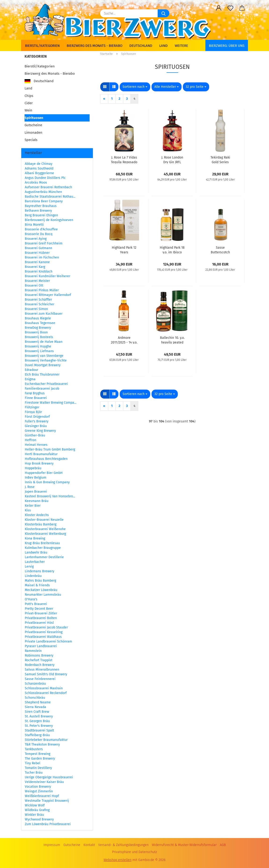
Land (164, 46)
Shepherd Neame (38, 702)
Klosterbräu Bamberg (41, 524)
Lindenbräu (33, 576)
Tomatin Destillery (38, 768)
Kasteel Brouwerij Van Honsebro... (50, 496)
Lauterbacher (35, 562)
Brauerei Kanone (37, 262)
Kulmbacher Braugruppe (43, 548)
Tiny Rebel (33, 763)
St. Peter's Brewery (39, 726)
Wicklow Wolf (35, 805)
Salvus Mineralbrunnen (42, 670)
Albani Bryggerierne (39, 173)
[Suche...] (164, 13)
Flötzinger (32, 407)
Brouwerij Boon (36, 332)
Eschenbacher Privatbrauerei (46, 384)
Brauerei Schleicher (40, 304)
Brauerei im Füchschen (42, 257)
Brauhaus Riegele (38, 318)
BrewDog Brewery (38, 328)
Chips (29, 96)
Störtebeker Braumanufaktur (46, 740)
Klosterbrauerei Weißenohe (45, 529)
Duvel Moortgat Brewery (43, 365)
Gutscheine (33, 125)
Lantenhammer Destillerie (44, 557)
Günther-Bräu (35, 435)
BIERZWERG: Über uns (227, 46)
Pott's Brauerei (36, 604)
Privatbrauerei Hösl (39, 623)
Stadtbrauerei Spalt (39, 730)
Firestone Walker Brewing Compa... (51, 403)
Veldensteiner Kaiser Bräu (44, 782)
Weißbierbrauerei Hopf (42, 796)
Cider (29, 103)
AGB (223, 845)
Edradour (31, 370)
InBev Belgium (36, 478)
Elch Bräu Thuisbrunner (42, 375)
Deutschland (141, 46)
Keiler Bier (33, 506)
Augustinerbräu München (43, 192)
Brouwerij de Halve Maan (44, 342)
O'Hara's (31, 599)
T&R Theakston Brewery (42, 744)
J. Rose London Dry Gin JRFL (172, 159)
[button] (219, 8)
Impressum (52, 845)
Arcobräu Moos (36, 183)
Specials (31, 140)
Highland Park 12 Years (124, 250)
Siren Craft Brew (37, 712)
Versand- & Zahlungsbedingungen (123, 845)
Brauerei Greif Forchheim (44, 243)
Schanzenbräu (35, 684)
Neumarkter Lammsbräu (43, 595)
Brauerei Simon (36, 309)
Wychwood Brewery (39, 819)
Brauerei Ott (34, 286)
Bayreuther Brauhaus (41, 206)
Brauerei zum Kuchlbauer (44, 314)
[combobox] (135, 87)
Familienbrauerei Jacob (42, 389)
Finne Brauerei (36, 398)
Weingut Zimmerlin (39, 791)
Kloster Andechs (37, 515)
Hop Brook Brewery (39, 464)
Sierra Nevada (35, 707)
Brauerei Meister (37, 281)
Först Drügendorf (37, 417)
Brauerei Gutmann (38, 248)
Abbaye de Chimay (39, 164)
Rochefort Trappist (39, 660)
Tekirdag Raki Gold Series (220, 159)
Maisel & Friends (37, 585)
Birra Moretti (34, 225)
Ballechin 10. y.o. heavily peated (172, 340)
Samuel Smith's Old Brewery (46, 674)
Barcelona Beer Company (44, 201)
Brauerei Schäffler (38, 300)
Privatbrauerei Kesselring (44, 632)
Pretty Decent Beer (39, 609)
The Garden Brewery (40, 759)
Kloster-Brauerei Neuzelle (44, 520)
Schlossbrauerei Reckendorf (46, 693)
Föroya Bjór (33, 412)
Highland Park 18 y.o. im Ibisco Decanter (172, 250)
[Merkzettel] (230, 8)
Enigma (30, 379)
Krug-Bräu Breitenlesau (42, 543)
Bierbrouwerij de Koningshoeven (49, 220)
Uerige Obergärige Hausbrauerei (49, 777)
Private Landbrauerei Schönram (48, 641)
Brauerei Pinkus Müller (42, 290)
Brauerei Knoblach (39, 271)
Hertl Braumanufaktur (41, 454)
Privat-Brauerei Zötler (41, 613)
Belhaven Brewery (38, 211)
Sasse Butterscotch (220, 250)
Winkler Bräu (34, 815)
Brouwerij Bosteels (39, 337)
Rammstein (33, 651)
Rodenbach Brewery (40, 665)
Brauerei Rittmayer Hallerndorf (48, 295)
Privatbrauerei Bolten (41, 618)
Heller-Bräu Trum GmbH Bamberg (50, 449)
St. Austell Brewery (39, 716)
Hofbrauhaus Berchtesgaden (46, 459)
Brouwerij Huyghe (38, 346)
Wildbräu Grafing (37, 810)
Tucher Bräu (34, 773)
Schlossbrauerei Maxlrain (44, 688)
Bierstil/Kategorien (42, 46)
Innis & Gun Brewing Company (47, 482)
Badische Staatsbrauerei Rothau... (50, 197)
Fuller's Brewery (37, 421)
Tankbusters (34, 749)
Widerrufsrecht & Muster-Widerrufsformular (184, 845)
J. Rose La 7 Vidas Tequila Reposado (124, 159)
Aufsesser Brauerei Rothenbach (48, 187)
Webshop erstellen (118, 860)
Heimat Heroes (36, 445)
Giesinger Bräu (36, 426)
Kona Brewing (35, 538)
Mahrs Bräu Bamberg (40, 581)
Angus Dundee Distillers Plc (45, 178)
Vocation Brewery (38, 787)
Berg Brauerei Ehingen (41, 215)
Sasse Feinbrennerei (40, 679)
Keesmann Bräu (37, 501)
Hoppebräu (33, 468)
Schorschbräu (35, 698)
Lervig (29, 567)
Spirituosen (34, 118)
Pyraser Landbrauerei (41, 646)
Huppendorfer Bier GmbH (44, 473)
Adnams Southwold (39, 168)
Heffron (31, 440)
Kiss (28, 510)
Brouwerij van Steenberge (44, 356)
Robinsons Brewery (39, 656)
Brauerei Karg (35, 267)
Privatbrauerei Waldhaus (43, 637)
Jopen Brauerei (36, 492)
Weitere (181, 46)
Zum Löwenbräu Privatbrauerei (48, 824)
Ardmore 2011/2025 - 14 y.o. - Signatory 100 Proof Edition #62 (124, 340)
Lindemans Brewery (40, 571)
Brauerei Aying (36, 239)
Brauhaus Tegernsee (40, 323)
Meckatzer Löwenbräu (41, 590)
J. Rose (30, 487)
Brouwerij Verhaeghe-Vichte (46, 360)
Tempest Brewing (38, 754)
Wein (28, 110)
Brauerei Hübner (37, 253)
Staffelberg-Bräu (37, 735)
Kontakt (89, 845)
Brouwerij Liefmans (39, 351)
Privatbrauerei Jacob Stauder (46, 627)
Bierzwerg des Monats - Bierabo (95, 46)
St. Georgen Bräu (37, 721)
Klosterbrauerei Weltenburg (45, 534)
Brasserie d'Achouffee (41, 229)
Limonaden (33, 133)
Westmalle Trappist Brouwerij (47, 801)
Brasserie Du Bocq (39, 234)
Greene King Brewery (40, 431)
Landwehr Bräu (36, 552)
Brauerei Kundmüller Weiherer (47, 276)
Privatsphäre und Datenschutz (134, 852)
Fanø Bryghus (35, 393)
